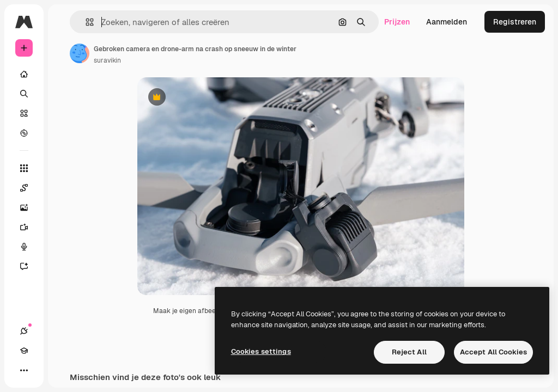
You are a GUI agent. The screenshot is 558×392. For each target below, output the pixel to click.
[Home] (24, 74)
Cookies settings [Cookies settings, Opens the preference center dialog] (261, 351)
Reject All (409, 352)
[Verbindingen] (24, 331)
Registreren (515, 22)
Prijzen (397, 22)
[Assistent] (29, 266)
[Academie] (24, 351)
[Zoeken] (24, 94)
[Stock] (24, 113)
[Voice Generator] (29, 247)
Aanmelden (447, 22)
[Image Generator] (29, 207)
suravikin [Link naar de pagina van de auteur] (107, 60)
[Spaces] (29, 188)
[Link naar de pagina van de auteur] (80, 53)
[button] (85, 22)
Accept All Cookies (493, 352)
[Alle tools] (24, 168)
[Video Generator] (29, 227)
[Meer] (24, 370)
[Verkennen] (24, 133)
